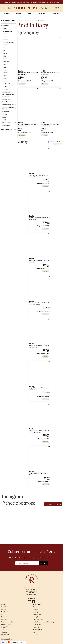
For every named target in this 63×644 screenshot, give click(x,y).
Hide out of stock (55, 142)
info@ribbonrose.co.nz (31, 595)
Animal (5, 35)
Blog (34, 635)
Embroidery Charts (7, 106)
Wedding (6, 93)
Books (9, 122)
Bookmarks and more (9, 43)
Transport (6, 90)
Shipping (35, 613)
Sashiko (5, 125)
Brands (19, 14)
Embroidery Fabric (9, 96)
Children (6, 46)
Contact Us (41, 14)
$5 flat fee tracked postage (40, 2)
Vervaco (3, 162)
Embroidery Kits (9, 103)
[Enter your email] (29, 564)
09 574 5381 (56, 2)
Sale (29, 14)
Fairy (5, 52)
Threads (9, 29)
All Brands (4, 635)
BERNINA (4, 621)
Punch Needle (9, 130)
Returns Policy (37, 616)
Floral (5, 58)
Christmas (6, 49)
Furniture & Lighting (7, 627)
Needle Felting (9, 127)
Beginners (6, 40)
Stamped (6, 84)
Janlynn (3, 150)
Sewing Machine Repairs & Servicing (43, 624)
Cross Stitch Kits (9, 32)
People (5, 73)
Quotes (5, 78)
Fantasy (5, 55)
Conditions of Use (38, 621)
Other (5, 70)
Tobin (3, 159)
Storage (5, 119)
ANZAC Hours (37, 627)
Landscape (6, 64)
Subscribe (44, 564)
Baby (5, 38)
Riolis (3, 156)
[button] (48, 8)
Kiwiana (5, 61)
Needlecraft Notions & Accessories (9, 99)
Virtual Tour (36, 629)
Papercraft (4, 619)
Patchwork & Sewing (7, 624)
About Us (35, 611)
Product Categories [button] (8, 21)
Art (2, 616)
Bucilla (3, 145)
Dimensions (4, 142)
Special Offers (5, 637)
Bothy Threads (5, 139)
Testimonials (36, 637)
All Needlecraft (5, 26)
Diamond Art (6, 116)
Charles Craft (5, 148)
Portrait (5, 75)
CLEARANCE (5, 608)
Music (5, 67)
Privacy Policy (37, 619)
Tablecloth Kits (7, 87)
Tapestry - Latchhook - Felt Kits (9, 112)
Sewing (5, 81)
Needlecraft (20, 20)
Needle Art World (6, 153)
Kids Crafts (4, 629)
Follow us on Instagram (53, 505)
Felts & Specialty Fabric (9, 109)
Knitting (3, 611)
